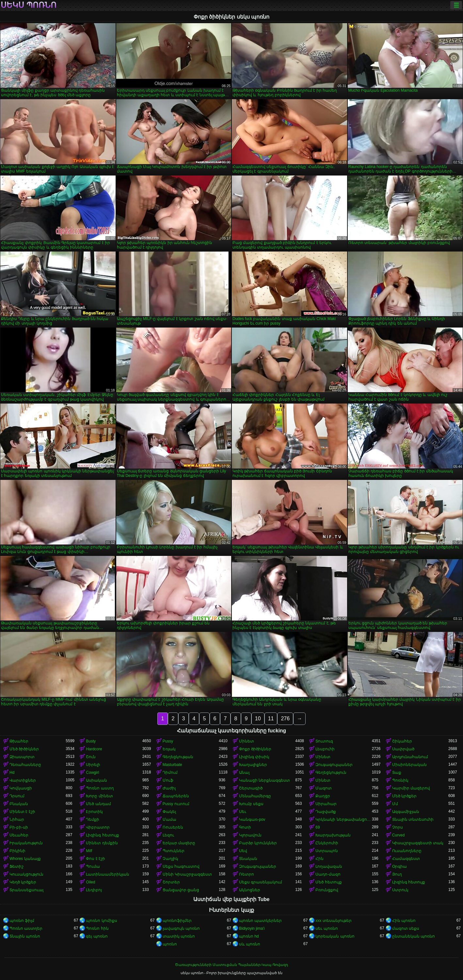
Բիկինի (17, 851)
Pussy (168, 741)
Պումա (93, 866)
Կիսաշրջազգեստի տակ (418, 843)
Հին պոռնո (404, 921)
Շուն (91, 757)
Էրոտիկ (94, 812)
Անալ (244, 773)
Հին (319, 859)
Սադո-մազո (328, 874)
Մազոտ (324, 788)
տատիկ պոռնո (179, 936)
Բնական (19, 804)
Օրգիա (399, 866)
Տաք (397, 773)
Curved (399, 835)
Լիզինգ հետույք (102, 835)
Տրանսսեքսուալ (26, 890)
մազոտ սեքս (406, 928)
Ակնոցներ (250, 890)
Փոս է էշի (96, 859)
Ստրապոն (327, 851)
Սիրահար (326, 804)
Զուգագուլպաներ (334, 765)
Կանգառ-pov (252, 819)
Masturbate (172, 765)
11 (271, 719)
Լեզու (168, 835)
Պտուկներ (174, 851)
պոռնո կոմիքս (101, 921)
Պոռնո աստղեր (26, 928)
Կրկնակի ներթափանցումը (343, 819)
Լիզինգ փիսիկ (254, 757)
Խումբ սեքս (251, 804)
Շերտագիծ (251, 788)
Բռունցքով (327, 890)
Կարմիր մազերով (411, 788)
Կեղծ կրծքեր (23, 882)
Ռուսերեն (173, 827)
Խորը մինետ (99, 796)
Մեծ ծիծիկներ (24, 749)
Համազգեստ (406, 859)
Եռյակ (169, 749)
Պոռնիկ (400, 780)
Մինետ (247, 741)
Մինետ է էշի (22, 812)
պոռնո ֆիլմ (22, 921)
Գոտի (245, 827)
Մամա (169, 819)
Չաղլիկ (170, 859)
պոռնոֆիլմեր (177, 921)
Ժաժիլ (169, 788)
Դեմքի (93, 819)
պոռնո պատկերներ (260, 921)
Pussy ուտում (176, 804)
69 (318, 827)
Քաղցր (323, 796)
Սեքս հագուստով (181, 866)
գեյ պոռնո (97, 936)
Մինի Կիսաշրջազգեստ (187, 874)
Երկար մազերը (179, 843)
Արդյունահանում (410, 757)
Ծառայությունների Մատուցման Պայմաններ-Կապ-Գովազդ (231, 965)
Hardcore (94, 749)
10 (258, 719)
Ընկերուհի (327, 843)
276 (285, 719)
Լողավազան (329, 866)
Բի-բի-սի (19, 827)
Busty (91, 741)
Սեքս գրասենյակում (261, 882)
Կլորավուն (250, 835)
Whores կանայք (25, 859)
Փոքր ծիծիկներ (255, 749)
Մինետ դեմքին (102, 843)
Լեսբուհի (325, 749)
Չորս (398, 827)
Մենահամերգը (255, 796)
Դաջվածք (326, 812)
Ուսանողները (407, 851)
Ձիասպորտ (22, 757)
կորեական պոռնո (335, 936)
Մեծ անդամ (98, 804)
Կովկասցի (21, 788)
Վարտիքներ (23, 780)
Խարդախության (333, 835)
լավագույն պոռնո (181, 928)
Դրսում (17, 796)
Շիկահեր (402, 741)
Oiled (90, 882)
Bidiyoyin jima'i (252, 928)
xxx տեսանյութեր (333, 921)
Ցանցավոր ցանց (181, 890)
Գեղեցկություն (331, 773)
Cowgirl (92, 773)
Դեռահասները (25, 765)
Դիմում (170, 773)
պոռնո (170, 944)
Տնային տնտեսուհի (413, 819)
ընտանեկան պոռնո (414, 936)
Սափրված (403, 749)
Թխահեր (19, 741)
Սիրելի (93, 765)
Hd (12, 773)
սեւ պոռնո (327, 928)
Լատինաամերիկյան (108, 874)
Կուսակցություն (26, 874)
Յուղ (397, 874)
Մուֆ (168, 780)
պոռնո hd (249, 936)
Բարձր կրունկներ (258, 843)
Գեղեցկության (178, 757)
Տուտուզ (324, 741)
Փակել (169, 812)
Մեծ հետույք (328, 882)
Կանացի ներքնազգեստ (264, 780)
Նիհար (17, 819)
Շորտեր (171, 882)
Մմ (395, 804)
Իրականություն (26, 843)
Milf (89, 851)
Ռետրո (247, 874)
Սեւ (243, 812)
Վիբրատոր (98, 827)
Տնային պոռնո (25, 936)
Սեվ (243, 851)
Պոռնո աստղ (100, 788)
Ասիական (96, 780)
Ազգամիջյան (406, 812)
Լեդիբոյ (94, 890)
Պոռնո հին (97, 928)
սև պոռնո (250, 944)
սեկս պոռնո (29, 5)
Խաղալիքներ (253, 765)
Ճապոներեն (176, 796)
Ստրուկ (400, 890)
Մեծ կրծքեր (404, 796)
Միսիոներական (409, 765)
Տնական (248, 859)
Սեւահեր (19, 835)
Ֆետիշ (16, 866)
